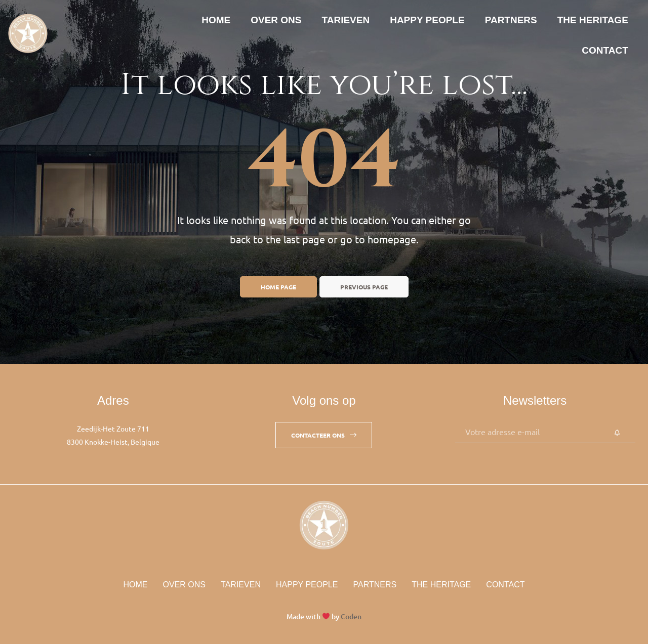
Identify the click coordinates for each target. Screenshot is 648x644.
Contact (605, 50)
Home (216, 20)
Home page (278, 287)
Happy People (427, 20)
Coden (351, 616)
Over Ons (276, 20)
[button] (324, 435)
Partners (511, 20)
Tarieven (346, 20)
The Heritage (593, 20)
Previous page (364, 287)
